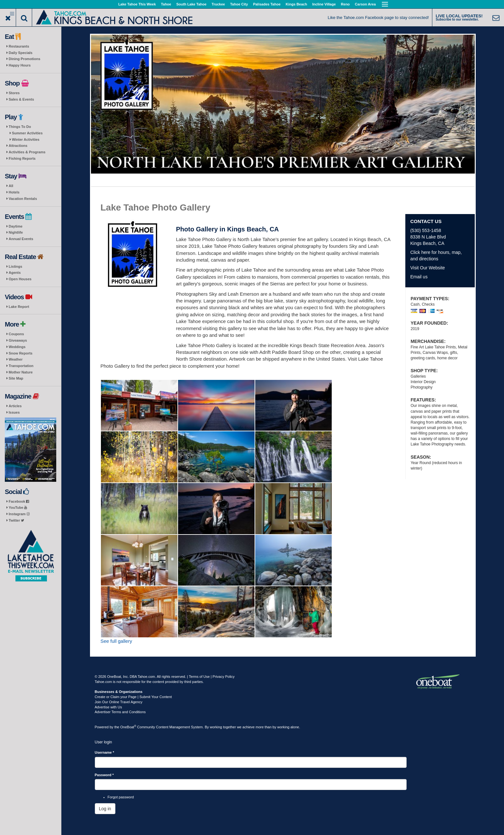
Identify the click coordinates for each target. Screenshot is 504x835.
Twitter (16, 520)
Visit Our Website (428, 268)
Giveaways (18, 340)
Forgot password (121, 797)
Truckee (218, 4)
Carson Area (365, 4)
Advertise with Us (108, 707)
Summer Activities (27, 133)
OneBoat (128, 727)
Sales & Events (21, 99)
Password (104, 775)
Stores (14, 93)
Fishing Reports (22, 158)
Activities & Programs (27, 152)
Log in (105, 809)
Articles (15, 406)
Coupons (16, 334)
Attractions (18, 146)
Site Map (16, 378)
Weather (16, 359)
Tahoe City (239, 4)
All (11, 186)
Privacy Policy (223, 677)
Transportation (21, 366)
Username (105, 752)
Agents (15, 273)
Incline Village (324, 4)
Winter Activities (26, 139)
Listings (15, 266)
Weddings (17, 347)
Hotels (14, 192)
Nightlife (16, 232)
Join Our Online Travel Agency (119, 702)
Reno (346, 4)
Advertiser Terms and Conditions (120, 712)
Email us (419, 277)
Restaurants (19, 46)
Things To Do (20, 127)
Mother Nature (21, 372)
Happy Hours (20, 65)
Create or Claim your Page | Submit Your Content (133, 697)
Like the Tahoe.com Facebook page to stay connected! (378, 18)
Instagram (19, 514)
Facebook (19, 501)
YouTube (18, 507)
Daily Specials (21, 53)
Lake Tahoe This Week (137, 4)
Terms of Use (199, 677)
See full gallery (116, 641)
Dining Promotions (24, 59)
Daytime (16, 226)
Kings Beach (297, 4)
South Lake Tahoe (191, 4)
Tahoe (166, 4)
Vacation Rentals (23, 199)
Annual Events (21, 239)
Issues (14, 412)
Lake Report (19, 307)
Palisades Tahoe (267, 4)
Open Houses (20, 279)
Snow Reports (21, 353)
